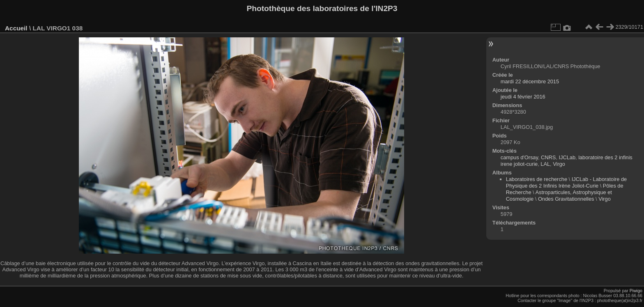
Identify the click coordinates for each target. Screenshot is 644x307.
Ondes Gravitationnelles (566, 199)
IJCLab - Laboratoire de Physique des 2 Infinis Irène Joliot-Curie (567, 182)
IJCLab (567, 157)
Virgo (559, 164)
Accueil (16, 28)
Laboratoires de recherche (537, 179)
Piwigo (636, 291)
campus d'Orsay (519, 157)
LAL (545, 164)
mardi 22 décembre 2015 (530, 81)
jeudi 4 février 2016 (523, 97)
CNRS (548, 157)
